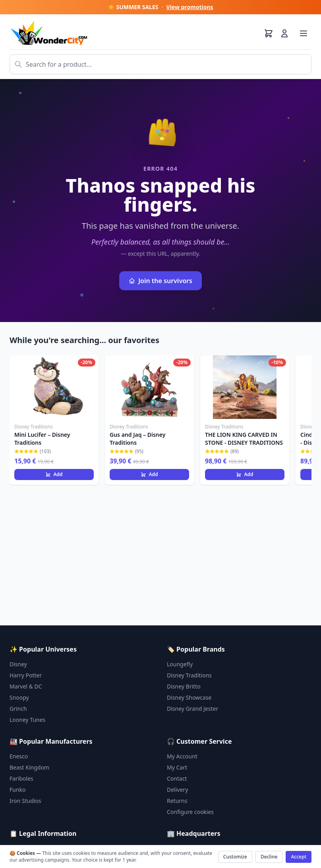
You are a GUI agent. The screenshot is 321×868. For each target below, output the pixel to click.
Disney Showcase (189, 697)
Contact (177, 778)
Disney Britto (184, 686)
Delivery (177, 790)
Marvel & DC (26, 686)
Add (54, 474)
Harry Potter (26, 675)
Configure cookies (190, 812)
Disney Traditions (189, 675)
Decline (269, 857)
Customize (235, 857)
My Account (182, 756)
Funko (18, 790)
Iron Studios (25, 801)
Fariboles (21, 778)
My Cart (177, 767)
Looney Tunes (27, 720)
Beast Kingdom (29, 767)
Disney (18, 664)
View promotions (190, 7)
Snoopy (19, 697)
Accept (299, 857)
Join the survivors (160, 281)
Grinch (18, 709)
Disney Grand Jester (192, 709)
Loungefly (180, 664)
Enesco (19, 756)
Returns (177, 801)
